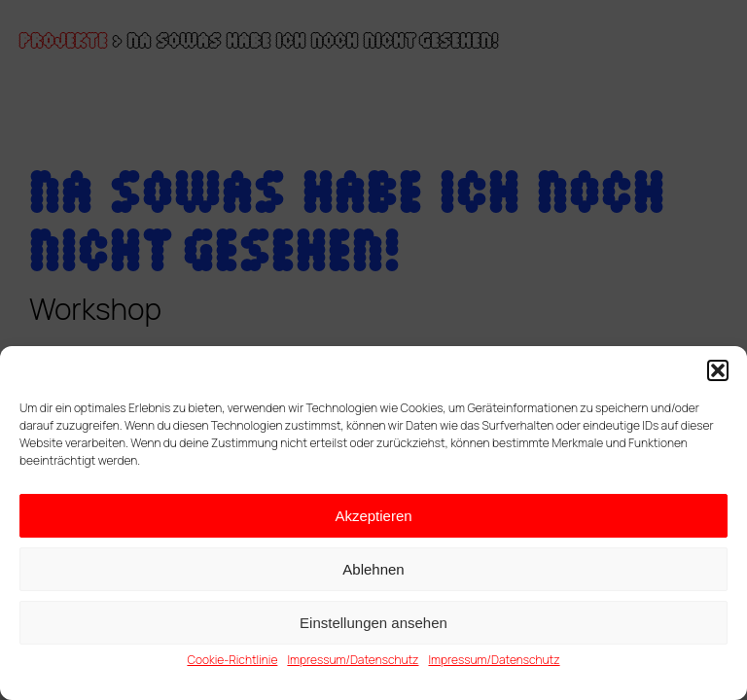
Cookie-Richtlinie (232, 660)
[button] (718, 370)
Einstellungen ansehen (373, 623)
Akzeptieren (373, 516)
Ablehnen (373, 569)
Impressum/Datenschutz (353, 660)
